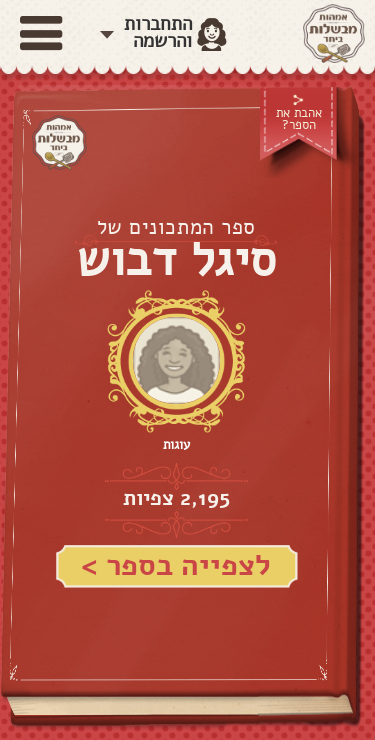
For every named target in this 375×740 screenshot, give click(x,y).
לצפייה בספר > (176, 565)
